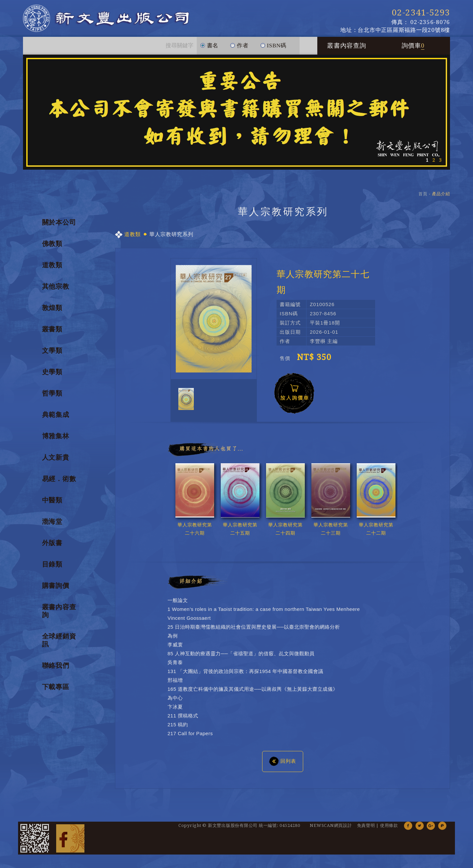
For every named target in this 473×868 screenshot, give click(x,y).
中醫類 (52, 504)
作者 (239, 46)
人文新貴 (56, 461)
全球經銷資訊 (59, 644)
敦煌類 (52, 311)
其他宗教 (56, 290)
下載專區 (56, 690)
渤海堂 (52, 525)
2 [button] (434, 164)
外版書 (52, 546)
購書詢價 (56, 589)
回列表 (283, 764)
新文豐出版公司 (118, 20)
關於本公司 (59, 226)
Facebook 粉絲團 (70, 842)
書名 (209, 46)
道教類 (52, 269)
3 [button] (440, 164)
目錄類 (52, 568)
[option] (236, 116)
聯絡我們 (56, 669)
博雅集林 (56, 440)
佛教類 (52, 247)
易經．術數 (59, 482)
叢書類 (52, 333)
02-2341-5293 (421, 12)
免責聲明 (366, 829)
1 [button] (427, 164)
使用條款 (389, 829)
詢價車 (413, 49)
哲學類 (52, 397)
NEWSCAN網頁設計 (331, 829)
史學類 (52, 375)
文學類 (52, 354)
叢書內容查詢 (347, 49)
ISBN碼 (273, 46)
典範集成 (56, 418)
